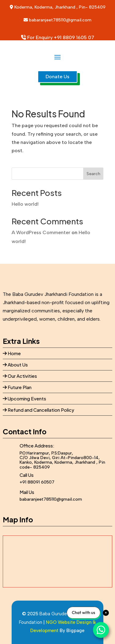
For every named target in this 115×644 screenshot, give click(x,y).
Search (93, 174)
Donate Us (57, 77)
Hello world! (25, 204)
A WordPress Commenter (41, 232)
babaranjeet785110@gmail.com (60, 20)
